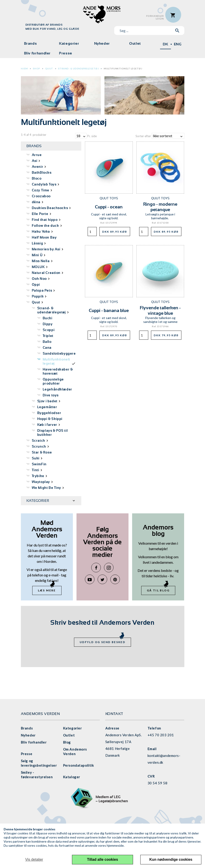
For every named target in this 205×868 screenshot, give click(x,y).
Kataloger (72, 777)
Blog (67, 742)
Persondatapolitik (79, 765)
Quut (49, 68)
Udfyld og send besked (102, 642)
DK (165, 44)
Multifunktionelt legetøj (123, 68)
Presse (66, 53)
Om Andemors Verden (75, 751)
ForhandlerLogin (155, 17)
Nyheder (102, 43)
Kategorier (69, 43)
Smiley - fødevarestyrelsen (37, 775)
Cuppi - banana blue (109, 310)
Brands (31, 43)
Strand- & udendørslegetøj (79, 68)
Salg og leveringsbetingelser (39, 763)
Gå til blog (158, 590)
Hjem (24, 68)
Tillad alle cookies (102, 859)
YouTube (90, 579)
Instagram (109, 568)
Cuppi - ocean (109, 207)
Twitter (102, 579)
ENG (178, 44)
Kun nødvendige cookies (171, 859)
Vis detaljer (34, 859)
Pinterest (115, 579)
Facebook (96, 568)
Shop (37, 68)
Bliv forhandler (37, 53)
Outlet (135, 43)
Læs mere (47, 590)
